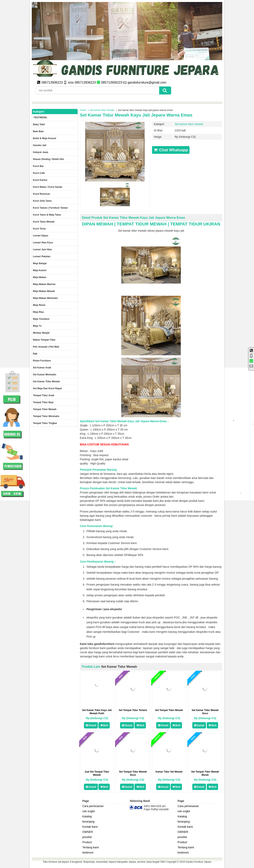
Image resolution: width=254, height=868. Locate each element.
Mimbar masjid (41, 333)
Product (87, 842)
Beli (104, 725)
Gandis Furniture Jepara (198, 862)
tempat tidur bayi (43, 402)
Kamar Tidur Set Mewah (169, 772)
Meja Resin (39, 305)
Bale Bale (38, 131)
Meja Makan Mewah (44, 291)
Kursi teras (39, 229)
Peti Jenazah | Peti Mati (46, 347)
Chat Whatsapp (171, 150)
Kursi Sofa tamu (42, 201)
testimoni (88, 853)
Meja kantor (40, 270)
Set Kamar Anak (42, 368)
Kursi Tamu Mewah (44, 222)
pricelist (87, 837)
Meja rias (38, 312)
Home (83, 110)
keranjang (89, 822)
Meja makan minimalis (45, 298)
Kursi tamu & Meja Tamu (47, 215)
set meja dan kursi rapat (47, 388)
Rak (35, 354)
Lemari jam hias (42, 250)
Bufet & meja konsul (45, 138)
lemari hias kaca (43, 243)
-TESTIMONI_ (40, 118)
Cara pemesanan (93, 806)
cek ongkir (89, 811)
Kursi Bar (38, 166)
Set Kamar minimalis (45, 375)
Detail (91, 725)
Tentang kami (91, 847)
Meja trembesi (41, 319)
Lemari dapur (41, 236)
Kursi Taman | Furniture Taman (50, 208)
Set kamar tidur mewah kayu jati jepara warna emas (136, 115)
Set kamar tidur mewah (102, 110)
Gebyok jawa (41, 152)
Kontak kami (90, 827)
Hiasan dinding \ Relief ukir (49, 159)
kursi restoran (41, 194)
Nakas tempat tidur (44, 340)
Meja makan (40, 277)
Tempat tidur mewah (45, 409)
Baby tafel (39, 124)
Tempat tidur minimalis (46, 416)
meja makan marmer (44, 284)
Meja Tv (37, 326)
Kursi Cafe (39, 173)
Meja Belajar (40, 263)
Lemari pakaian (42, 256)
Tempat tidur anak (44, 395)
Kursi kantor (40, 180)
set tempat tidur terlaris (133, 710)
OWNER (88, 832)
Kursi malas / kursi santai (48, 187)
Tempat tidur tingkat (45, 423)
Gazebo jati (40, 145)
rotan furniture (42, 361)
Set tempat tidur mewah (169, 710)
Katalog (87, 816)
